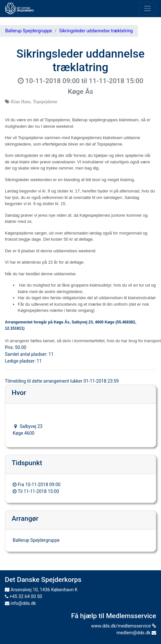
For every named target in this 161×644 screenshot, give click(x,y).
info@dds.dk (20, 603)
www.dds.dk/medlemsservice (124, 626)
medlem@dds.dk (136, 633)
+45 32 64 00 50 (23, 596)
